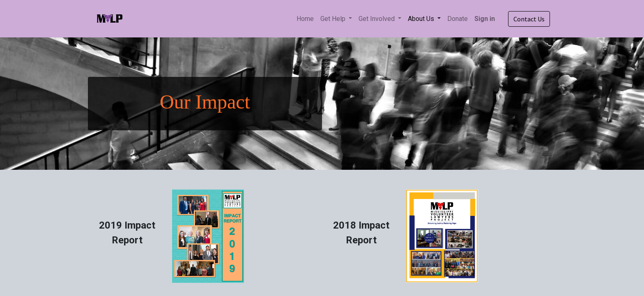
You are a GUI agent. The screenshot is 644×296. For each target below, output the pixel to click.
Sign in (485, 19)
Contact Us (529, 19)
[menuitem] (305, 19)
